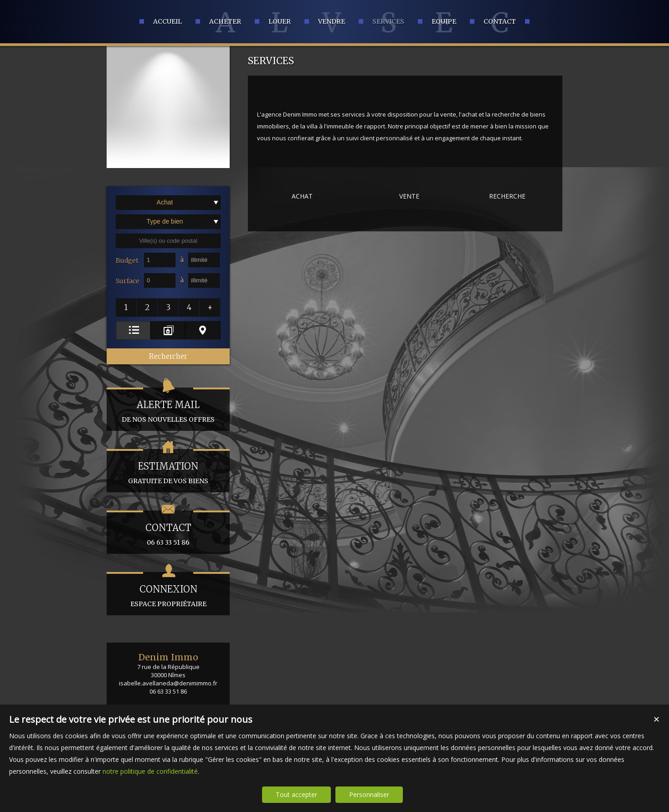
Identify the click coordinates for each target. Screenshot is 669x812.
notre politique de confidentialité (150, 771)
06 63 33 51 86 (168, 529)
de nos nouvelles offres (168, 406)
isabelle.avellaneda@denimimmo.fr (168, 683)
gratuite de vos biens (168, 467)
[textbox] (168, 241)
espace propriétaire (168, 590)
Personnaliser (369, 794)
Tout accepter (296, 794)
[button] (126, 307)
